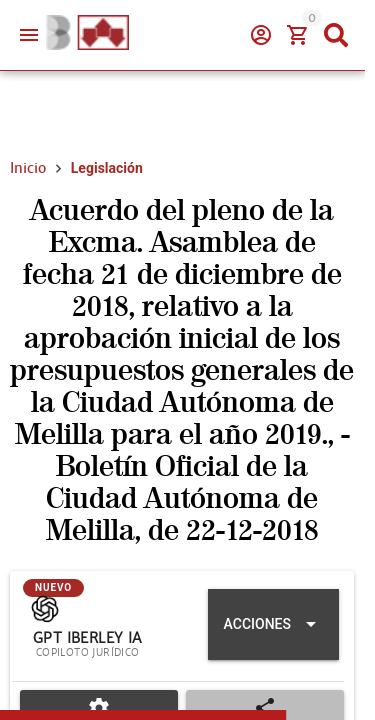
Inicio (28, 168)
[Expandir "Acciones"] (273, 624)
